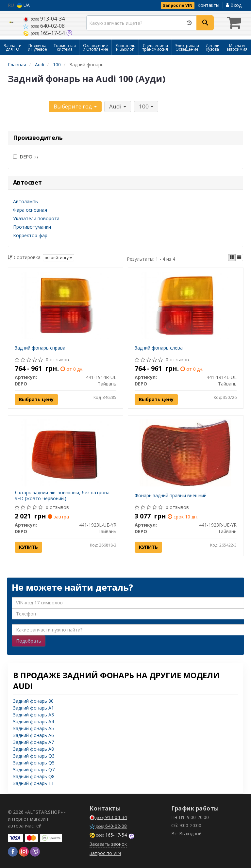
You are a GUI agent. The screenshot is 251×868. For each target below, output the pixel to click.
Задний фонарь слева (159, 348)
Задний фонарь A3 (33, 715)
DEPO (25, 157)
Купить (28, 547)
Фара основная (30, 210)
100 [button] (146, 106)
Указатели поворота (36, 218)
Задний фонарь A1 (33, 708)
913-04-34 (44, 19)
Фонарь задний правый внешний (171, 495)
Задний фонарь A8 (33, 749)
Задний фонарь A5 (33, 728)
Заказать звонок (108, 844)
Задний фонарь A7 (33, 742)
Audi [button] (118, 106)
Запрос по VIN (178, 5)
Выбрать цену (36, 399)
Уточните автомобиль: (28, 106)
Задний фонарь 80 (33, 701)
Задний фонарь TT (34, 783)
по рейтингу (59, 258)
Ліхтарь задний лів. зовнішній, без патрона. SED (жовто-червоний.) (63, 495)
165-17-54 (45, 33)
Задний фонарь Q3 (34, 756)
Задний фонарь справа (40, 348)
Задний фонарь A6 (33, 735)
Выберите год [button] (75, 106)
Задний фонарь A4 (33, 721)
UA (23, 5)
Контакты (208, 5)
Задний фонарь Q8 (34, 776)
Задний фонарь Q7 (34, 770)
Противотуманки (32, 227)
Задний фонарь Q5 (34, 763)
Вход (234, 5)
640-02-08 (44, 26)
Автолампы (26, 201)
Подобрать (29, 641)
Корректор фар (30, 235)
